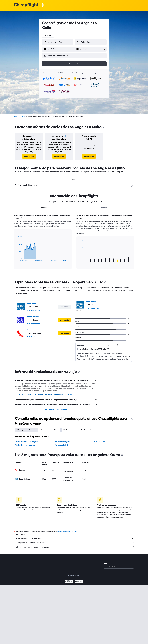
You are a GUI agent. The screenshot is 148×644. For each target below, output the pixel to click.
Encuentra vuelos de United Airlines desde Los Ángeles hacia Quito (43, 394)
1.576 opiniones (33, 310)
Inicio (16, 116)
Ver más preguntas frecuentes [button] (56, 409)
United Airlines (33, 316)
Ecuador (23, 116)
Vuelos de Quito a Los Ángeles (27, 442)
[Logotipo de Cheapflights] (27, 5)
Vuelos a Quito (100, 442)
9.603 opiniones (33, 324)
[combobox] (48, 35)
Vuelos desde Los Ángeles (25, 445)
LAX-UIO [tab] (74, 180)
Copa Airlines (32, 303)
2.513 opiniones (33, 337)
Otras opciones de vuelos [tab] (26, 430)
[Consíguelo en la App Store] (79, 584)
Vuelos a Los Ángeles (63, 442)
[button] (56, 49)
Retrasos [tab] (104, 207)
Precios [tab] (44, 207)
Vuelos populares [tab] (70, 430)
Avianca (30, 330)
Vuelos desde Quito (62, 445)
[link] (29, 156)
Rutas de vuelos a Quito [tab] (50, 430)
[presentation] (104, 127)
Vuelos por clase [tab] (87, 430)
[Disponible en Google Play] (69, 584)
